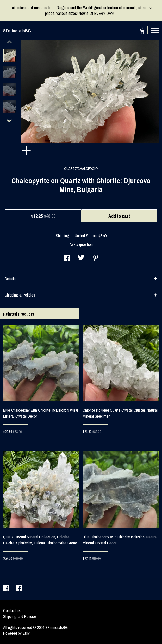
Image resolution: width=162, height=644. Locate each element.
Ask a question (81, 244)
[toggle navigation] (155, 30)
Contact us (12, 610)
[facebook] (7, 589)
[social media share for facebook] (67, 258)
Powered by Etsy (16, 633)
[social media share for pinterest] (96, 258)
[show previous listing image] (9, 42)
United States (86, 236)
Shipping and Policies (20, 616)
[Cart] (142, 32)
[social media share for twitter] (81, 258)
